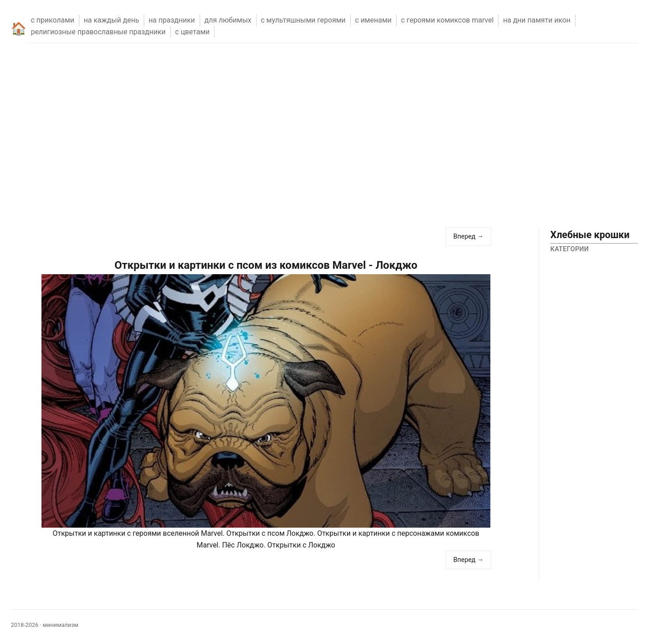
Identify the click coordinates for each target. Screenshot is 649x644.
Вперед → (468, 237)
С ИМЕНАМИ (373, 20)
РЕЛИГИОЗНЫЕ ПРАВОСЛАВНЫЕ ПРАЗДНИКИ (98, 32)
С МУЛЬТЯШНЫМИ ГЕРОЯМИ (303, 20)
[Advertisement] (324, 146)
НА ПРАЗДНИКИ (172, 20)
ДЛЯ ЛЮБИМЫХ (228, 20)
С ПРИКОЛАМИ (52, 20)
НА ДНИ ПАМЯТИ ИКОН (537, 20)
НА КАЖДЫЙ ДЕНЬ (112, 20)
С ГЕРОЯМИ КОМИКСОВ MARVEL (448, 20)
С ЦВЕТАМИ (193, 32)
